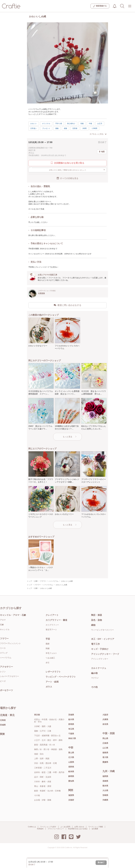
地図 (102, 152)
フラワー (4, 639)
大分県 (105, 790)
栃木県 (71, 719)
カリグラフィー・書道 (56, 620)
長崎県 (105, 781)
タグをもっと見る (98, 134)
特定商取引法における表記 (78, 829)
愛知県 (71, 781)
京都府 (71, 800)
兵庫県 (105, 719)
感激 (65, 128)
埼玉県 (71, 729)
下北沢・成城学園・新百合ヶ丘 (47, 736)
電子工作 (95, 644)
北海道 (3, 720)
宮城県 (3, 725)
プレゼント (46, 128)
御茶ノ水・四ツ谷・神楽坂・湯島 (48, 749)
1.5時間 (94, 128)
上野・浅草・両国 (42, 759)
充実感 (75, 128)
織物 (93, 625)
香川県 (105, 757)
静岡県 (71, 776)
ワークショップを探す (48, 827)
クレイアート (52, 615)
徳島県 (105, 753)
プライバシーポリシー (56, 829)
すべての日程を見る (67, 178)
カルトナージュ (99, 668)
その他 (94, 687)
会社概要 (95, 829)
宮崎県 (105, 795)
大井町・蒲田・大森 (43, 726)
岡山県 (105, 738)
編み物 (94, 673)
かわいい (34, 124)
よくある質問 (65, 827)
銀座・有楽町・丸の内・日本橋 (47, 791)
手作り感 (59, 124)
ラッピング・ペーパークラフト (61, 677)
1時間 (84, 128)
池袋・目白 (39, 754)
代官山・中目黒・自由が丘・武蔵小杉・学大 (49, 721)
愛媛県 (105, 762)
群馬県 (71, 724)
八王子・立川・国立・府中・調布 (48, 740)
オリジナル (46, 124)
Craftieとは (32, 827)
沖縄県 (105, 800)
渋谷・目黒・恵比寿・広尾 (45, 763)
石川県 (71, 757)
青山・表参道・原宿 (43, 786)
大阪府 (105, 715)
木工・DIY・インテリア (103, 639)
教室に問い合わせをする (67, 305)
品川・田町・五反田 (43, 777)
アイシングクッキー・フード (105, 654)
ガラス (49, 687)
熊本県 (105, 786)
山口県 (105, 748)
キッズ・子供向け (100, 649)
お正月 (100, 124)
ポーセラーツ (6, 690)
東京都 (37, 715)
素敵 (57, 128)
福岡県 (105, 776)
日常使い (34, 128)
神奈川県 (72, 738)
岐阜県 (71, 772)
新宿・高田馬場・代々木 (45, 745)
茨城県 (71, 715)
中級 (90, 124)
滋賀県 (71, 795)
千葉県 (71, 734)
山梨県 (71, 762)
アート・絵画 (52, 682)
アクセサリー (6, 667)
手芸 (48, 639)
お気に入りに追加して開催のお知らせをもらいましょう (77, 170)
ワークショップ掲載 (96, 827)
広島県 (105, 743)
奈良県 (105, 724)
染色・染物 (97, 620)
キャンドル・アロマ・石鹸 (13, 615)
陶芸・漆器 (97, 615)
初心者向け (71, 124)
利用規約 (40, 829)
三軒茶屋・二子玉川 (43, 768)
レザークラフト (53, 672)
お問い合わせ (79, 827)
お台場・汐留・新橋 (43, 800)
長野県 (71, 767)
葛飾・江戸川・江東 (43, 731)
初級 (82, 124)
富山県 (71, 753)
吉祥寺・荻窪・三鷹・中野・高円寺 (49, 772)
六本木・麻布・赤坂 (43, 782)
